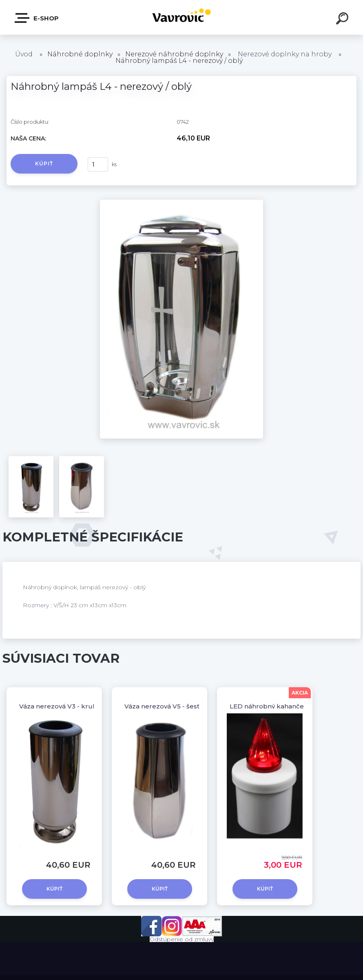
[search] (343, 20)
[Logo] (182, 17)
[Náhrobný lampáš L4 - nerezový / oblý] (181, 203)
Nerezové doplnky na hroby (285, 54)
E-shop (37, 18)
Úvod (24, 54)
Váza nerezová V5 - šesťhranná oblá (181, 706)
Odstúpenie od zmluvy (182, 939)
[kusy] (98, 164)
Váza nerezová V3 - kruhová (63, 706)
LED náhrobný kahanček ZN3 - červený (292, 706)
